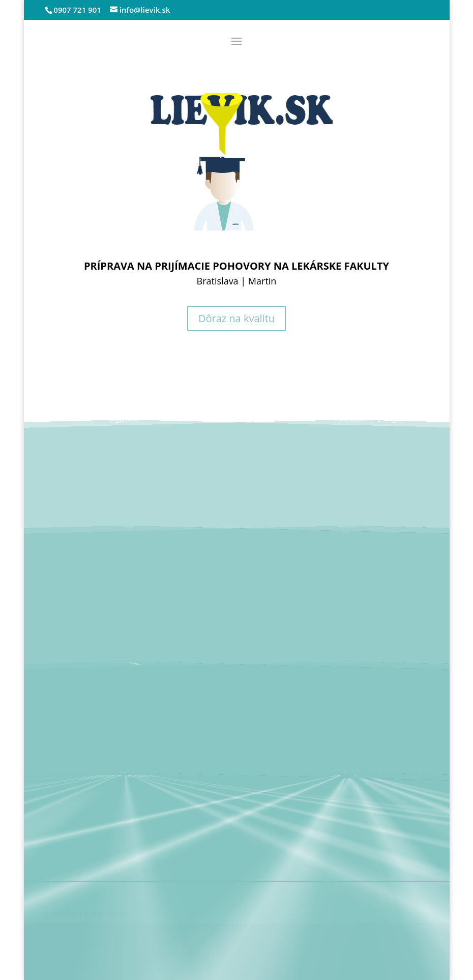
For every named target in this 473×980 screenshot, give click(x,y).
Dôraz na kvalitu (236, 318)
